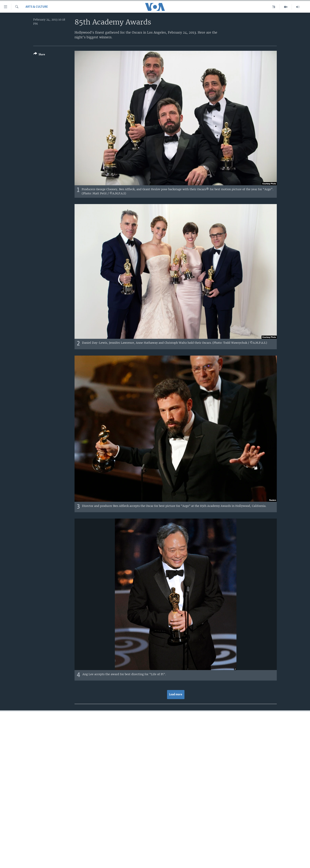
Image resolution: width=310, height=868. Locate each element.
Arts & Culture (37, 7)
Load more (176, 695)
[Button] (39, 55)
